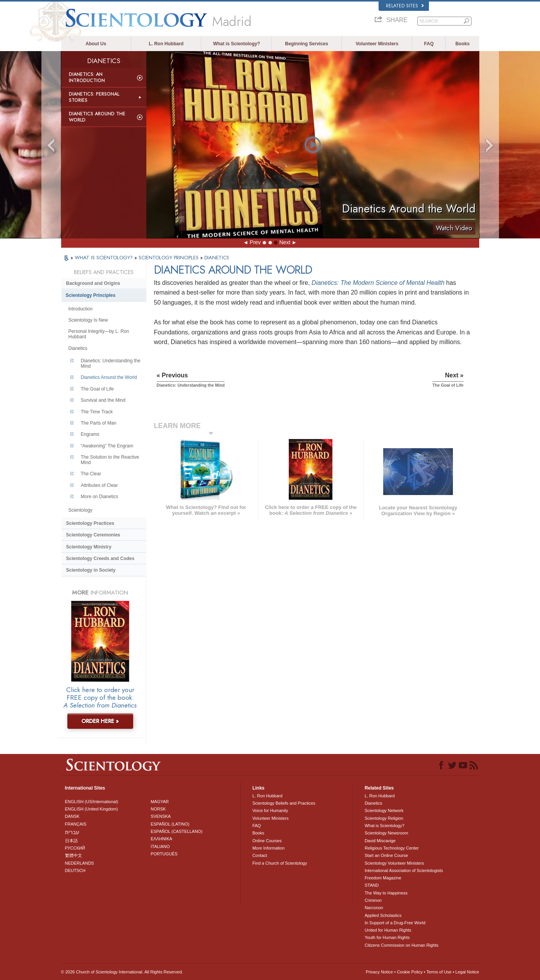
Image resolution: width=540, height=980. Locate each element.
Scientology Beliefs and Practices (284, 803)
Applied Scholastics (383, 915)
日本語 (71, 841)
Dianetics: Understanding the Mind (111, 363)
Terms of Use (439, 972)
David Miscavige (380, 841)
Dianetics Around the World (97, 117)
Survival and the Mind (103, 400)
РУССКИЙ (75, 848)
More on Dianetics (100, 497)
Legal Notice (467, 972)
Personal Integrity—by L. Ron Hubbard (99, 334)
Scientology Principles (91, 295)
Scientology (81, 510)
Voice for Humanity (270, 810)
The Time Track (97, 412)
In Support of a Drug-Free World (395, 923)
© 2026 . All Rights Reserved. (122, 972)
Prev (255, 242)
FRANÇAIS (76, 824)
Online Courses (267, 841)
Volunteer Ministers (377, 44)
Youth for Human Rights (387, 937)
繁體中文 (74, 855)
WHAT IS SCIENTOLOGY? (105, 258)
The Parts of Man (99, 423)
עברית (72, 832)
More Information (268, 848)
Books (462, 44)
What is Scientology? (236, 44)
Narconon (374, 908)
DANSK (72, 816)
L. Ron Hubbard (166, 44)
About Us (96, 44)
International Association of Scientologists (404, 870)
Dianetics (78, 348)
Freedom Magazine (383, 878)
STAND (372, 885)
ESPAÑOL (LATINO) (170, 824)
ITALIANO (160, 846)
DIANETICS (217, 258)
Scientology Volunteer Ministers (394, 863)
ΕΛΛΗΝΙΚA (161, 839)
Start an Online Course (386, 855)
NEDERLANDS (80, 863)
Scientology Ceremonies (93, 535)
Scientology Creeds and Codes (100, 559)
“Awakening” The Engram (107, 446)
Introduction (81, 309)
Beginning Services (306, 44)
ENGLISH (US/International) (92, 802)
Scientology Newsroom (387, 833)
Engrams (90, 434)
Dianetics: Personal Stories (94, 97)
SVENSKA (161, 816)
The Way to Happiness (386, 893)
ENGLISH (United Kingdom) (92, 809)
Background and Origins (93, 283)
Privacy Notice (379, 972)
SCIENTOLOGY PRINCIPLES (169, 258)
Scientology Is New (88, 320)
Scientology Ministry (89, 547)
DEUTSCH (75, 870)
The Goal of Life (97, 389)
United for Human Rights (388, 930)
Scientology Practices (90, 523)
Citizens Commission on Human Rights (402, 945)
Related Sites (405, 6)
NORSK (158, 809)
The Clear (91, 474)
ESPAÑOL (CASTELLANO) (177, 831)
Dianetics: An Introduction (87, 77)
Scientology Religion (384, 818)
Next (285, 242)
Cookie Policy (410, 972)
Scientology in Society (91, 570)
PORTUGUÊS (164, 854)
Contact (260, 855)
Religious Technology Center (392, 848)
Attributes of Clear (99, 485)
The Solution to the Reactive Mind (110, 460)
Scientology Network (384, 810)
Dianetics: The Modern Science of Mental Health (378, 283)
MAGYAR (160, 802)
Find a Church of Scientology (280, 863)
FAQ (429, 44)
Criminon (373, 900)
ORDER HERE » (100, 721)
